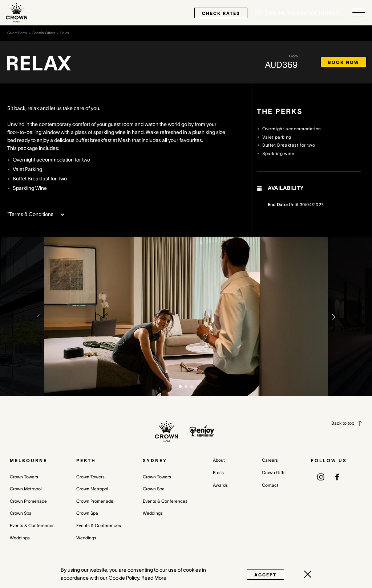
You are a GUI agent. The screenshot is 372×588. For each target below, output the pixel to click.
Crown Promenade (28, 501)
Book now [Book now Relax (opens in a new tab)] (343, 62)
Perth (86, 460)
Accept (265, 575)
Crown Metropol (26, 489)
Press (218, 472)
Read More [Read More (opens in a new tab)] (154, 578)
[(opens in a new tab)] (321, 477)
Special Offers (44, 33)
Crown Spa (21, 513)
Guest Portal (17, 33)
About (219, 460)
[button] (39, 316)
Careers (270, 460)
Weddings (20, 538)
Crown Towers (24, 477)
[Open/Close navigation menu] (359, 13)
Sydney (155, 460)
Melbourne (29, 460)
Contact (270, 485)
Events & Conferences (32, 525)
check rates (221, 13)
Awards (220, 485)
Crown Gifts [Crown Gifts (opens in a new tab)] (274, 472)
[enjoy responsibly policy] (202, 431)
